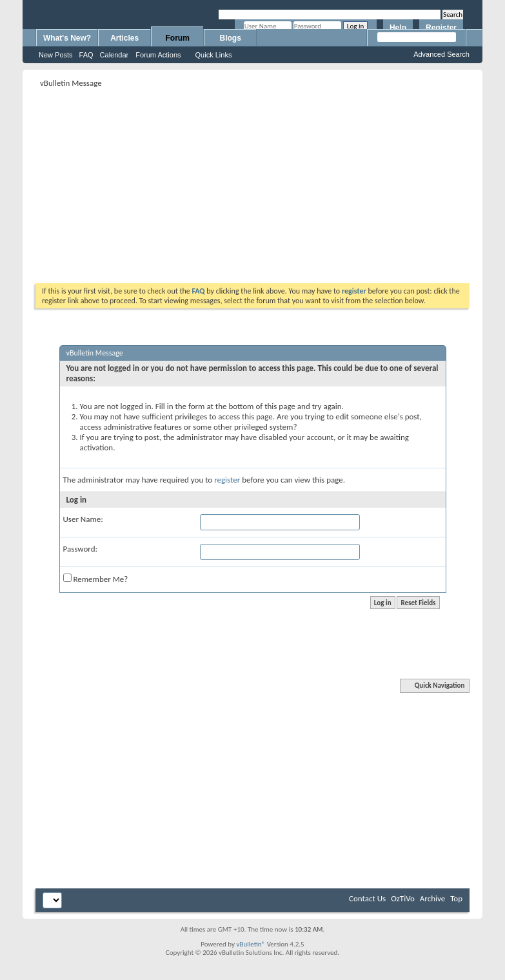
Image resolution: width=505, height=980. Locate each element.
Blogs (231, 38)
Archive (432, 898)
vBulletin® (251, 944)
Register (441, 28)
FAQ (86, 55)
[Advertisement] (182, 181)
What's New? (67, 38)
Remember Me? (96, 579)
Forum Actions (158, 55)
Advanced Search (441, 54)
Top (456, 898)
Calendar (114, 55)
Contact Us (367, 898)
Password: (80, 549)
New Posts (56, 55)
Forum (178, 38)
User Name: (83, 519)
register (227, 480)
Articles (124, 38)
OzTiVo (403, 898)
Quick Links (214, 55)
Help (398, 28)
